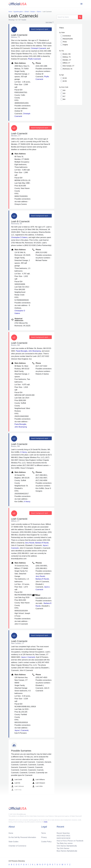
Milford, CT (66, 63)
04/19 (63, 838)
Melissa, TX (67, 57)
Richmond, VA (68, 69)
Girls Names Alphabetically (67, 846)
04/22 (63, 836)
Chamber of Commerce (17, 846)
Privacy (44, 837)
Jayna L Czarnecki (28, 657)
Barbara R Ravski (42, 543)
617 (64, 96)
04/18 (68, 838)
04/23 (59, 836)
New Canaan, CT (69, 66)
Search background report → (41, 29)
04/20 (59, 838)
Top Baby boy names (65, 843)
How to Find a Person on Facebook (70, 841)
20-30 (65, 78)
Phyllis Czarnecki (34, 59)
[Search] (67, 17)
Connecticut (67, 36)
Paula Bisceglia (22, 351)
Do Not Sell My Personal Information (22, 837)
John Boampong (35, 351)
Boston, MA (67, 54)
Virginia (65, 45)
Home (11, 833)
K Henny (24, 452)
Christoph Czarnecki (38, 48)
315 (64, 93)
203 (64, 90)
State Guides (14, 842)
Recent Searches (63, 833)
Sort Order (49, 22)
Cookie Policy (46, 842)
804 (64, 99)
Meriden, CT (67, 60)
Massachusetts (68, 39)
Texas (65, 42)
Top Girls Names (63, 848)
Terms (44, 833)
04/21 (68, 836)
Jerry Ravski (30, 543)
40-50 (65, 81)
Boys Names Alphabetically (67, 851)
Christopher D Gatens (19, 237)
